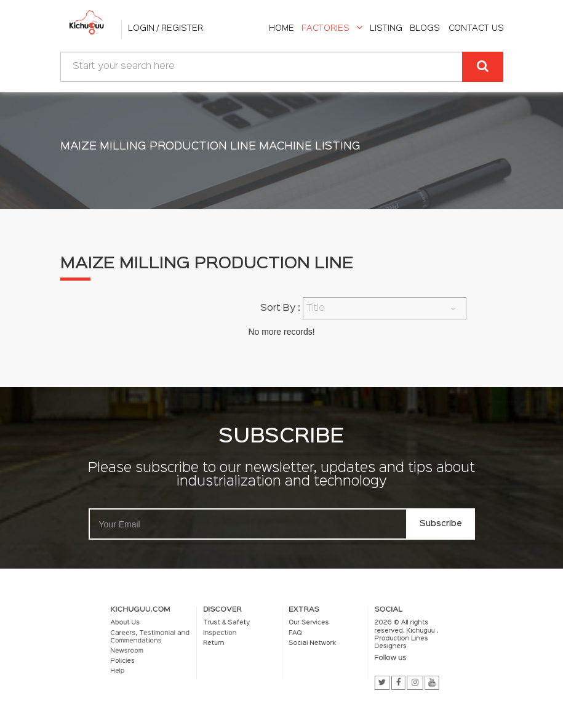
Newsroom (149, 650)
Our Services (305, 626)
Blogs (425, 28)
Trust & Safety (234, 626)
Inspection (228, 635)
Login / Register (166, 28)
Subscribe (441, 524)
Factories (332, 28)
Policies (145, 660)
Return (223, 644)
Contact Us (476, 28)
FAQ (293, 635)
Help (141, 668)
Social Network (307, 644)
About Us (147, 626)
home (281, 28)
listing (386, 28)
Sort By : (280, 308)
